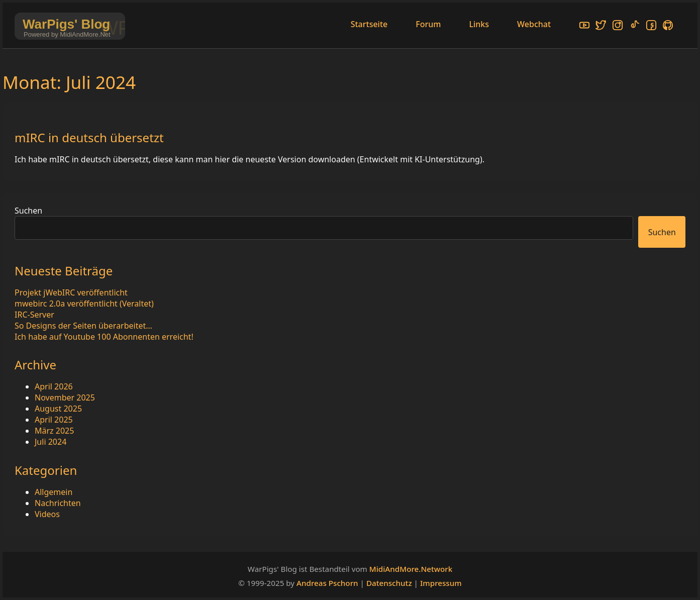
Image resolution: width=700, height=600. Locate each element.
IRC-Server (34, 315)
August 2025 (58, 409)
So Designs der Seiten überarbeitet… (83, 326)
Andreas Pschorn (327, 583)
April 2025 (54, 420)
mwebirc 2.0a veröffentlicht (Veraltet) (84, 304)
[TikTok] (635, 26)
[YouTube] (584, 26)
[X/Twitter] (601, 26)
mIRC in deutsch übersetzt (89, 137)
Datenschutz (389, 583)
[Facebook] (651, 26)
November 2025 (65, 397)
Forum (428, 24)
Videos (47, 514)
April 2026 (54, 386)
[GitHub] (668, 26)
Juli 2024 (51, 442)
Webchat (534, 24)
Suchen (28, 211)
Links (479, 24)
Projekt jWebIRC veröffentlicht (71, 292)
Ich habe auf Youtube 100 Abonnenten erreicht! (104, 337)
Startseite (369, 24)
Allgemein (54, 492)
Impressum (441, 583)
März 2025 (54, 431)
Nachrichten (58, 503)
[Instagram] (618, 26)
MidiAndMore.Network (411, 569)
